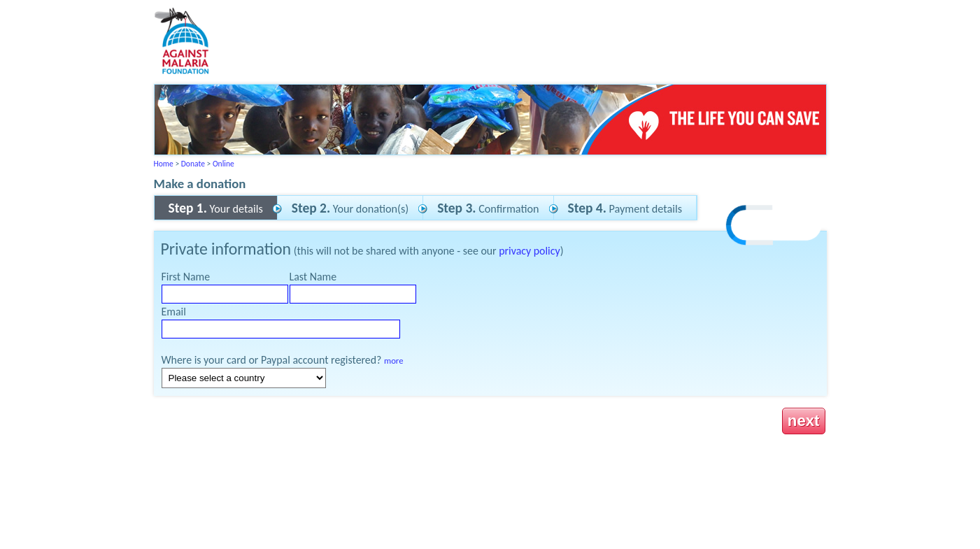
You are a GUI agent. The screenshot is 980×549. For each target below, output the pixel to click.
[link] (774, 227)
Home (164, 164)
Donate (193, 164)
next (804, 421)
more (393, 361)
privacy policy (529, 251)
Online (223, 164)
